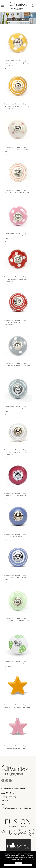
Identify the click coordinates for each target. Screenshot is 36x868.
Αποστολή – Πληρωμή (8, 793)
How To (4, 804)
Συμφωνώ (18, 863)
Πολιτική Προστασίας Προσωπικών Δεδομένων (16, 808)
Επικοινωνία (5, 812)
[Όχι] (34, 860)
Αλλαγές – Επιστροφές (8, 797)
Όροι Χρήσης (5, 801)
